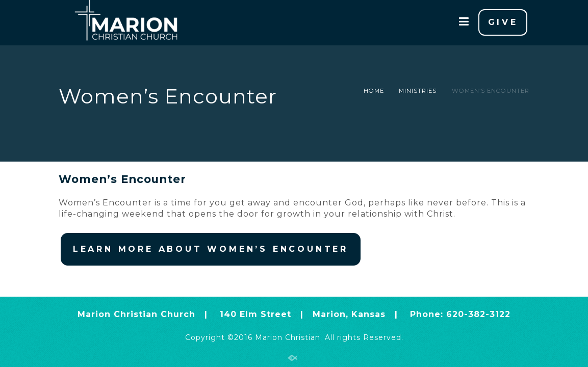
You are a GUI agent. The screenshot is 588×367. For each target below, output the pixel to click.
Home (374, 91)
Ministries (418, 91)
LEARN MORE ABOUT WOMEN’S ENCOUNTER (211, 249)
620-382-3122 (478, 314)
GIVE (503, 22)
